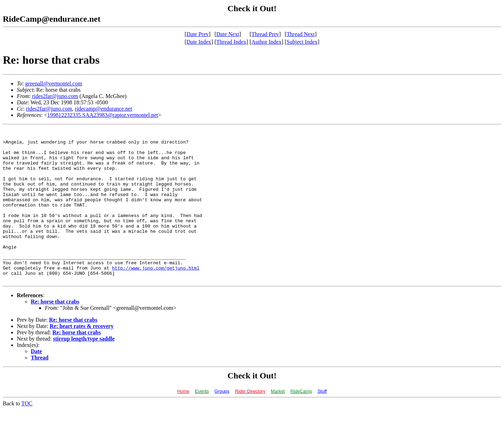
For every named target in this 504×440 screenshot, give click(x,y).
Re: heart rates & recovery (82, 357)
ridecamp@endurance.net (104, 109)
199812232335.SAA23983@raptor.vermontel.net (103, 115)
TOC (27, 434)
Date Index (199, 42)
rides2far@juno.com (55, 96)
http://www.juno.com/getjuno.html (156, 296)
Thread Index (231, 42)
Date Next (228, 34)
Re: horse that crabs (55, 332)
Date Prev (198, 34)
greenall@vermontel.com (54, 83)
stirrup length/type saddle (84, 369)
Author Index (266, 42)
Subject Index (302, 42)
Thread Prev (265, 34)
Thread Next (301, 34)
